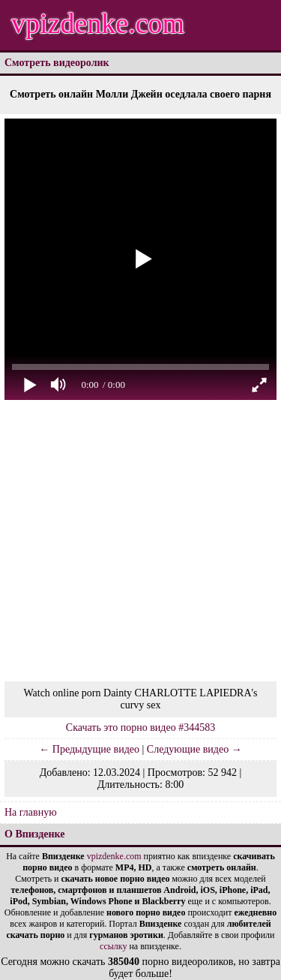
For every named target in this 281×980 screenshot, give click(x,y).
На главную (31, 812)
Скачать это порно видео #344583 (140, 727)
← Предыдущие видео (89, 749)
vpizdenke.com (98, 23)
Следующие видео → (194, 749)
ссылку (113, 946)
